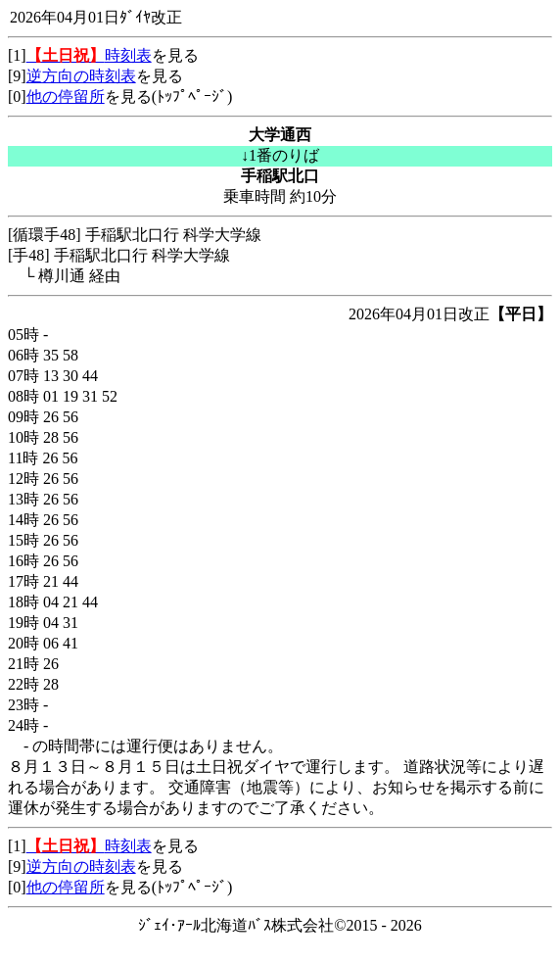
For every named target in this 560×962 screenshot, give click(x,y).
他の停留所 (66, 96)
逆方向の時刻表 (81, 76)
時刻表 (89, 55)
